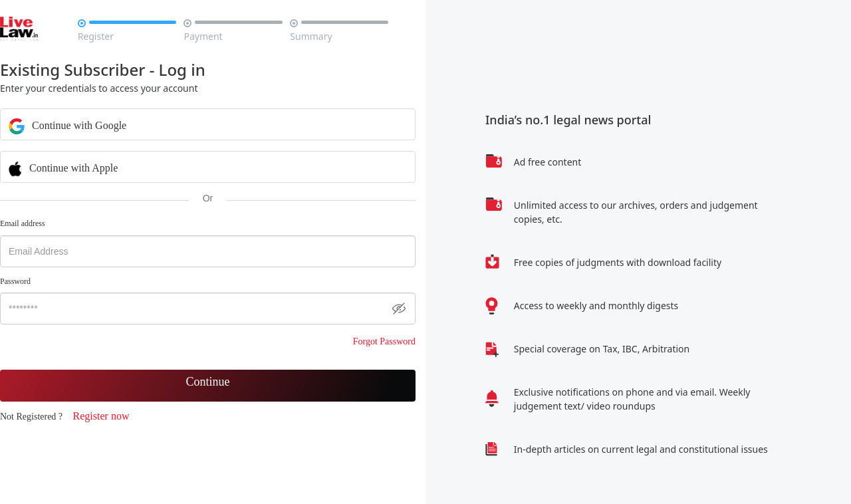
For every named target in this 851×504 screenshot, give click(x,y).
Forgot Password (384, 341)
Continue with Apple (63, 168)
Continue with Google (67, 125)
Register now (101, 416)
